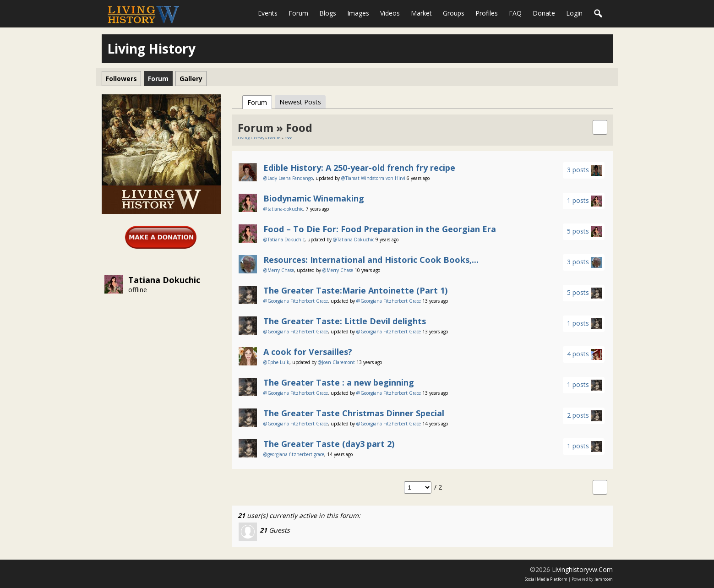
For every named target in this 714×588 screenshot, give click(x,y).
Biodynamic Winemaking (314, 198)
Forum (298, 13)
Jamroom (604, 579)
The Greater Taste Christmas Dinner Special (354, 413)
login (574, 13)
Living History (251, 138)
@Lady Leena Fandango (288, 178)
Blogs (328, 13)
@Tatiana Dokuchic (284, 240)
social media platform (546, 579)
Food (289, 138)
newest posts (300, 102)
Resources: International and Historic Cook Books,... (371, 260)
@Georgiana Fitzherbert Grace (296, 301)
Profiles (487, 13)
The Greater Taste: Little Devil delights (345, 321)
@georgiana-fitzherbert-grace (294, 454)
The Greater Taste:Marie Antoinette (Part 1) (355, 290)
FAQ (515, 13)
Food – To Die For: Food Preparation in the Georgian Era (380, 229)
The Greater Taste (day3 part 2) (329, 444)
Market (421, 13)
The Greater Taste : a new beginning (339, 382)
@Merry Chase (279, 270)
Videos (390, 13)
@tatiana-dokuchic (283, 209)
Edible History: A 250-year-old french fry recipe (359, 168)
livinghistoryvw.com (582, 569)
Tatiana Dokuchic (164, 280)
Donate (544, 13)
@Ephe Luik (276, 362)
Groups (454, 13)
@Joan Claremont (336, 362)
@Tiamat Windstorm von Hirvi (373, 178)
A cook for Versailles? (308, 352)
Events (268, 13)
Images (358, 13)
